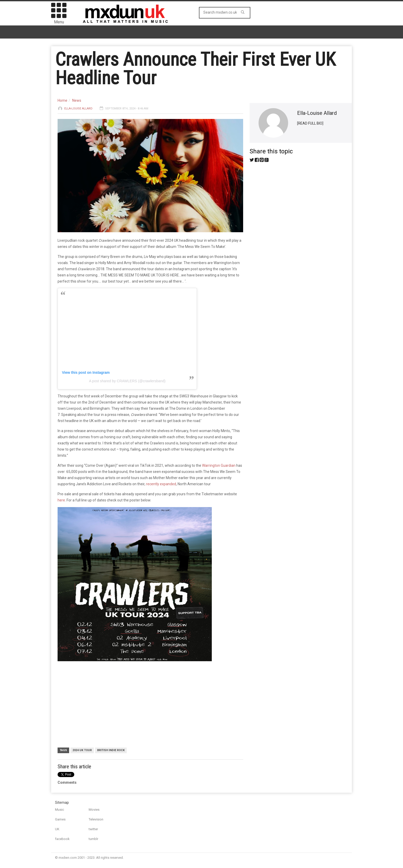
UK (57, 829)
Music (59, 810)
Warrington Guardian (219, 465)
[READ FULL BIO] (310, 123)
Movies (94, 810)
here (61, 500)
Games (60, 819)
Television (96, 819)
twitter (93, 829)
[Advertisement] (148, 705)
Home (62, 100)
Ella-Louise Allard (78, 109)
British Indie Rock (111, 750)
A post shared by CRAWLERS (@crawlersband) (127, 381)
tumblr (93, 839)
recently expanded (161, 484)
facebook (62, 839)
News (77, 100)
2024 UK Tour (82, 750)
